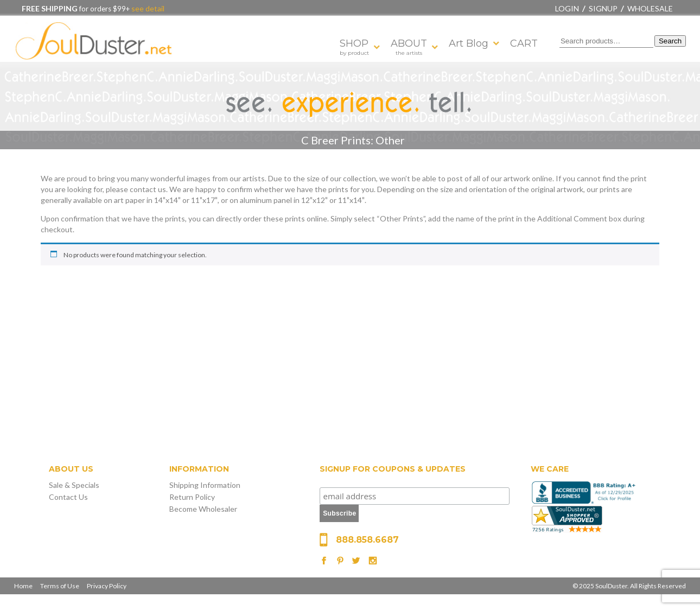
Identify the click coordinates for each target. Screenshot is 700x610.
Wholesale (650, 8)
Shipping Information (205, 485)
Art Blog (469, 43)
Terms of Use (60, 586)
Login (567, 8)
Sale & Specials (74, 485)
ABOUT (409, 47)
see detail (147, 8)
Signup (603, 8)
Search (670, 41)
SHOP (354, 47)
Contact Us (68, 497)
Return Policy (192, 497)
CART (524, 43)
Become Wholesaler (203, 509)
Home (23, 586)
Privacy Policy (107, 586)
